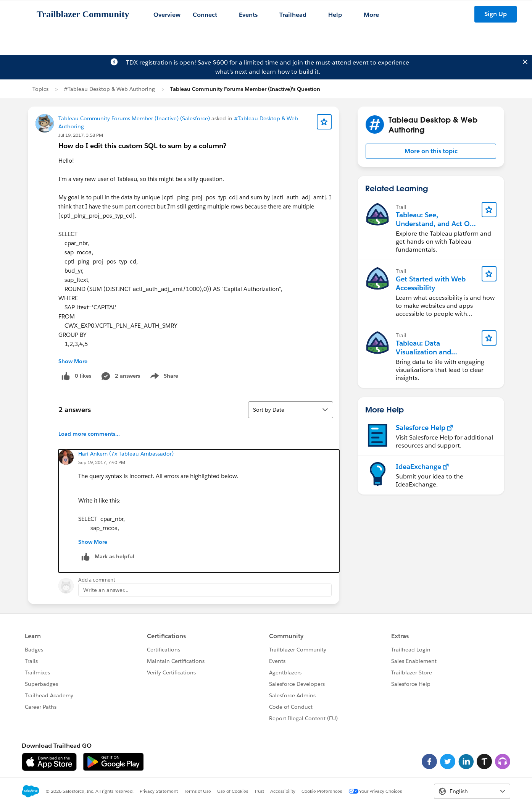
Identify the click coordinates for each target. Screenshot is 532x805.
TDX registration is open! (161, 62)
